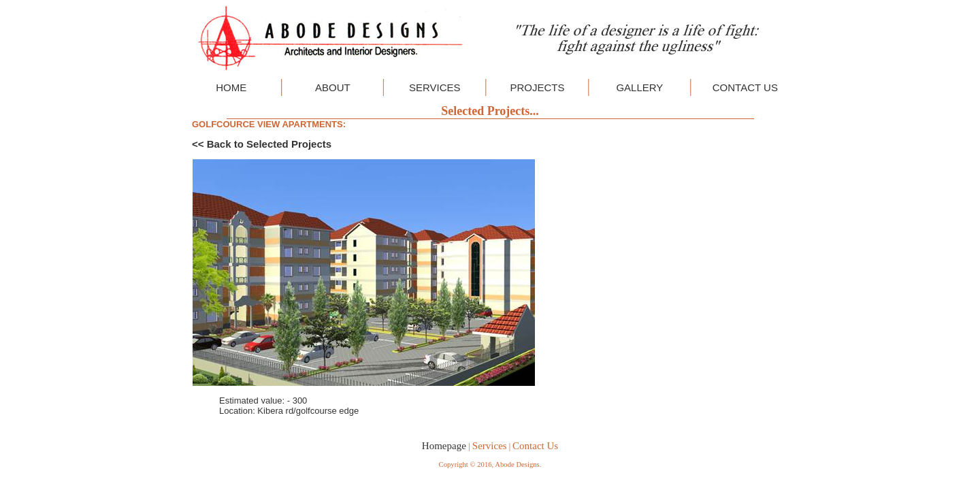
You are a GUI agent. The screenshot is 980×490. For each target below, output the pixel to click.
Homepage (444, 446)
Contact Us (535, 446)
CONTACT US (745, 87)
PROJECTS (537, 87)
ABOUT (333, 87)
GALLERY (639, 87)
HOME (231, 87)
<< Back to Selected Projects (262, 144)
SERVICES (435, 87)
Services (490, 446)
